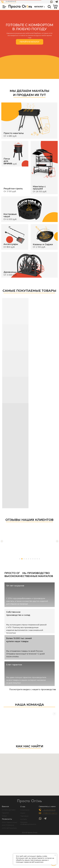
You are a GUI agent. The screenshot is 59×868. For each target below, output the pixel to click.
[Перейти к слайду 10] (39, 559)
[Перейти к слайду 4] (26, 559)
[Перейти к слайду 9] (37, 559)
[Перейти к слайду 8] (35, 559)
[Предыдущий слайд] (2, 541)
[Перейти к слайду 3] (24, 559)
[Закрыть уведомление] (55, 855)
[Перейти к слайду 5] (28, 559)
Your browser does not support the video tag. (29, 710)
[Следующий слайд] (57, 541)
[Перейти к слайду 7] (33, 559)
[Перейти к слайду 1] (20, 559)
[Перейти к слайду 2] (22, 559)
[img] (50, 852)
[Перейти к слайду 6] (31, 559)
